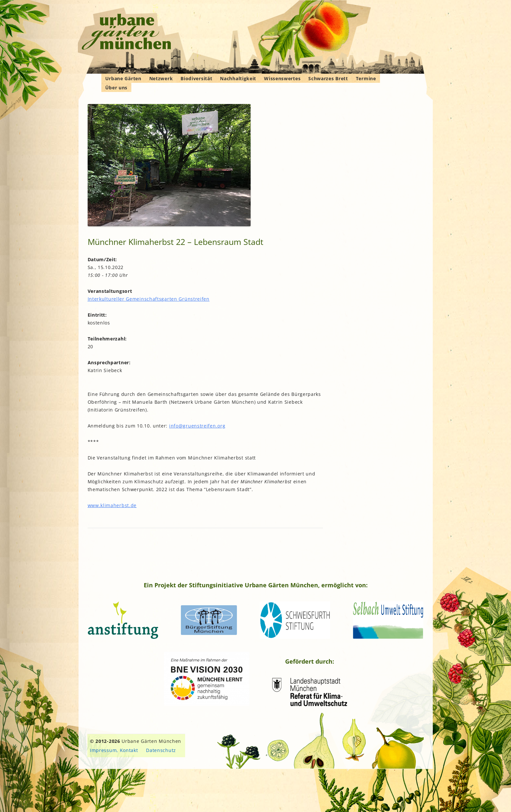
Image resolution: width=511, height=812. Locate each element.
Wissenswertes (282, 78)
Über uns (117, 88)
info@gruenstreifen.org (197, 426)
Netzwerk (161, 78)
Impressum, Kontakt (114, 750)
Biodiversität (196, 78)
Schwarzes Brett (328, 78)
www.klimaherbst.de (112, 505)
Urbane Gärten (123, 78)
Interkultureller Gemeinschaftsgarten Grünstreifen (149, 299)
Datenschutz (161, 750)
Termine (366, 78)
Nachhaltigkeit (238, 78)
